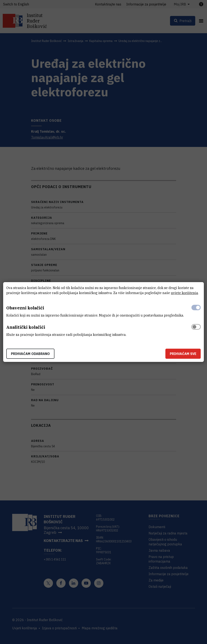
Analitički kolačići (26, 327)
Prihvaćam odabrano (30, 354)
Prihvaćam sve (183, 354)
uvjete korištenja (184, 293)
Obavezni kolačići (25, 308)
